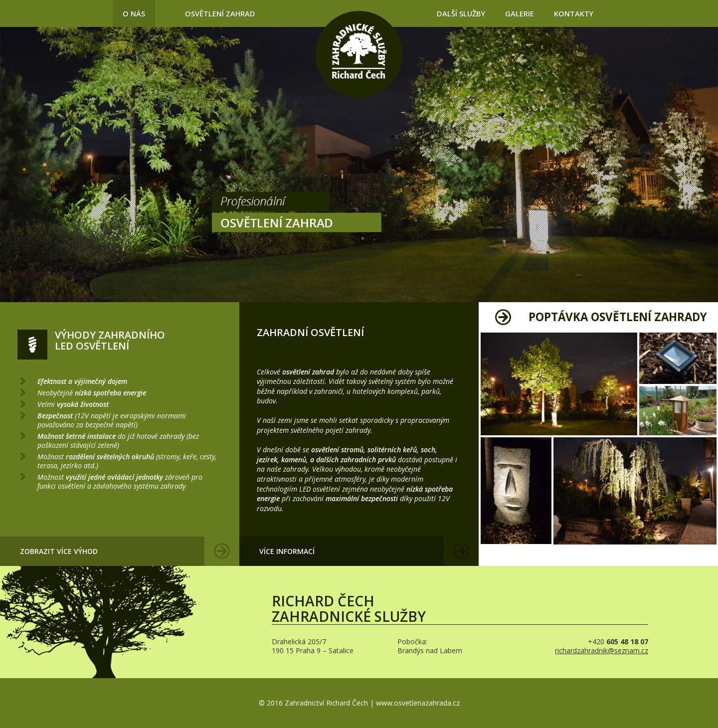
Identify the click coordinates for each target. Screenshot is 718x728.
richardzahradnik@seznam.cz (602, 650)
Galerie (520, 13)
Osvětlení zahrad (220, 13)
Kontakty (574, 13)
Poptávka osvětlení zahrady (618, 317)
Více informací (287, 551)
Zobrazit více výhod (59, 551)
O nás (134, 13)
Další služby (461, 13)
